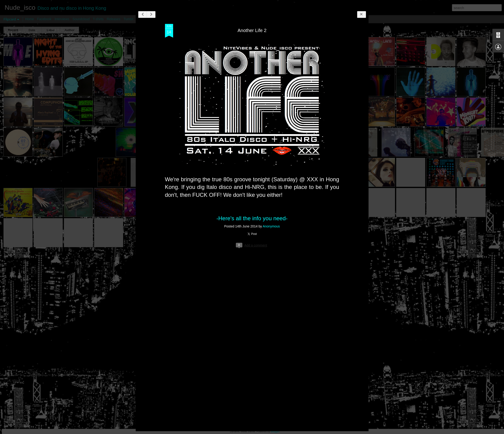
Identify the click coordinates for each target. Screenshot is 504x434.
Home (29, 19)
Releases (114, 19)
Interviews (62, 19)
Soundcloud (81, 19)
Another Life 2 (256, 32)
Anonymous (275, 228)
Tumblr (129, 19)
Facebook (44, 19)
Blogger (275, 431)
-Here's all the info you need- (256, 220)
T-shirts (98, 19)
